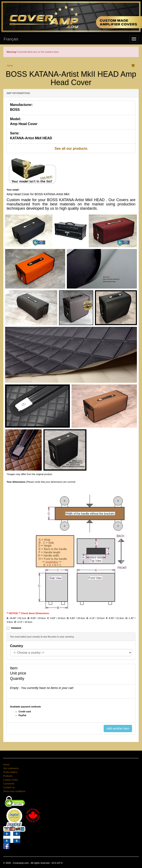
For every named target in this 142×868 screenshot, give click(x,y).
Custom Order (11, 780)
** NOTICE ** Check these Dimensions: (28, 613)
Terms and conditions (14, 791)
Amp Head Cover (24, 124)
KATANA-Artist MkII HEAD (31, 138)
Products (8, 776)
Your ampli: (13, 190)
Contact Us (9, 787)
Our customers (11, 768)
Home (10, 65)
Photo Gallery (10, 772)
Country (16, 646)
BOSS (15, 110)
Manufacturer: (21, 105)
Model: (16, 119)
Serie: (15, 133)
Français (11, 39)
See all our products (71, 149)
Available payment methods (25, 707)
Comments (9, 784)
